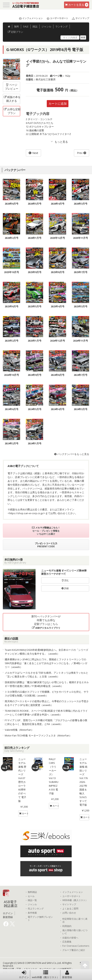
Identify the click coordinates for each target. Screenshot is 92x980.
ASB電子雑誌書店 (11, 904)
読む (65, 580)
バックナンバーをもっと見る (72, 454)
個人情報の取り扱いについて (75, 932)
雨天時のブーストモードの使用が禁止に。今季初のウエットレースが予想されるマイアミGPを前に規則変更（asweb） (47, 703)
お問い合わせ (69, 913)
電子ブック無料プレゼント (40, 919)
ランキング (61, 26)
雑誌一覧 (32, 900)
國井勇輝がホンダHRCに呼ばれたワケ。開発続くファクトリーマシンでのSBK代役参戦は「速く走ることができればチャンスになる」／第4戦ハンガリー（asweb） (46, 663)
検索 (83, 37)
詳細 (65, 588)
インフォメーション (29, 18)
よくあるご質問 (70, 909)
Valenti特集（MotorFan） (19, 730)
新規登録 (67, 974)
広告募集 (67, 942)
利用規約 (67, 926)
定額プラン (15, 32)
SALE (26, 26)
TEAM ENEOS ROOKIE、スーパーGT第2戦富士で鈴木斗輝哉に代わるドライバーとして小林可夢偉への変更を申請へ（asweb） (46, 713)
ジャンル (46, 26)
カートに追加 (58, 104)
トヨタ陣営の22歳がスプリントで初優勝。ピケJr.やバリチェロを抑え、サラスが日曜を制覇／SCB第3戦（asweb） (47, 694)
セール (31, 896)
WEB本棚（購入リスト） (75, 900)
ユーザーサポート (56, 18)
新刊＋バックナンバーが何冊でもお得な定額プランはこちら (46, 622)
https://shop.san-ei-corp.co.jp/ (27, 513)
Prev (80, 153)
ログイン (24, 974)
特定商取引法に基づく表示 (75, 921)
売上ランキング (36, 909)
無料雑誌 (32, 892)
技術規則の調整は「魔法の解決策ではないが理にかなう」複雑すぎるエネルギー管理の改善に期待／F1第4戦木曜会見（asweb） (47, 684)
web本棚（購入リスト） (46, 974)
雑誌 (35, 26)
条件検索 (32, 913)
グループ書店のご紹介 (74, 950)
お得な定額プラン (12, 111)
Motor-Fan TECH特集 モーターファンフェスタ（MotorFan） (38, 735)
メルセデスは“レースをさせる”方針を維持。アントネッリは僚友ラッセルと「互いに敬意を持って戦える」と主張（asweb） (46, 675)
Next (35, 153)
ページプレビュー (12, 87)
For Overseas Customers (76, 946)
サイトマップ (79, 18)
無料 (17, 26)
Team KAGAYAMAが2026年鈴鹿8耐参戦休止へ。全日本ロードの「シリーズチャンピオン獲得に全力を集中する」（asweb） (46, 652)
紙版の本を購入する (12, 99)
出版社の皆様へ (70, 938)
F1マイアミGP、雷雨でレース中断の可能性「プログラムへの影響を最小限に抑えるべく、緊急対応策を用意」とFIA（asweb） (46, 722)
